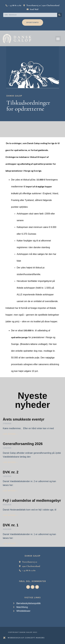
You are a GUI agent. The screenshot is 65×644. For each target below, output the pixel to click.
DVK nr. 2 (11, 472)
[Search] (59, 15)
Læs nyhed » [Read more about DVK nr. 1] (10, 544)
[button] (58, 39)
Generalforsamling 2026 (23, 444)
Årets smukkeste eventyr (24, 419)
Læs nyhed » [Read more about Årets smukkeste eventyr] (10, 434)
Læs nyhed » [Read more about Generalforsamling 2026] (10, 462)
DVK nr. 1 (11, 525)
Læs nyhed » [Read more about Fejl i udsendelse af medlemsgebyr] (10, 515)
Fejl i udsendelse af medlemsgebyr (32, 500)
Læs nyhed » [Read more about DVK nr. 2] (10, 491)
